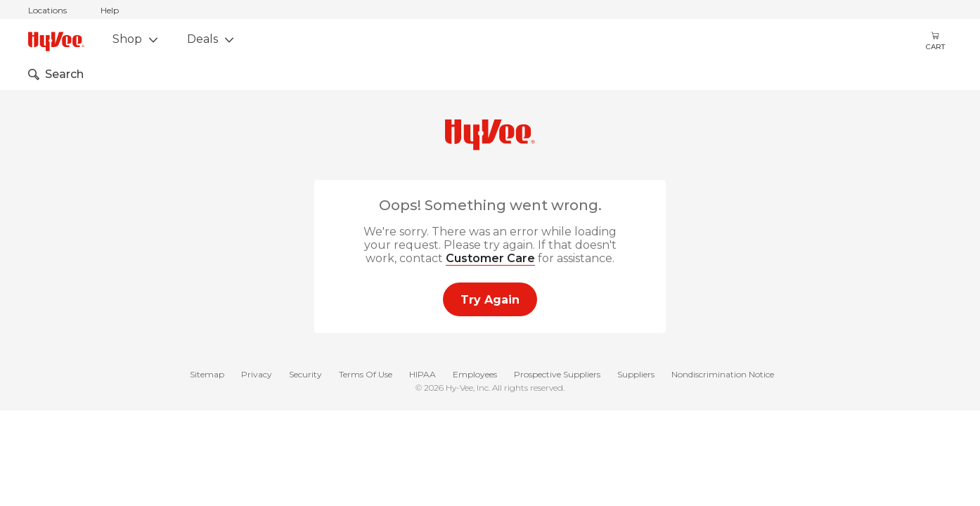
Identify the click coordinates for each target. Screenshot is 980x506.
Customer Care (490, 258)
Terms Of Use (366, 375)
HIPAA (423, 375)
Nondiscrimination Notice (723, 375)
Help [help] (110, 10)
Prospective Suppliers (557, 375)
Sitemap (207, 375)
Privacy (257, 375)
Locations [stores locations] (47, 10)
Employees (475, 375)
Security (305, 375)
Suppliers (636, 375)
